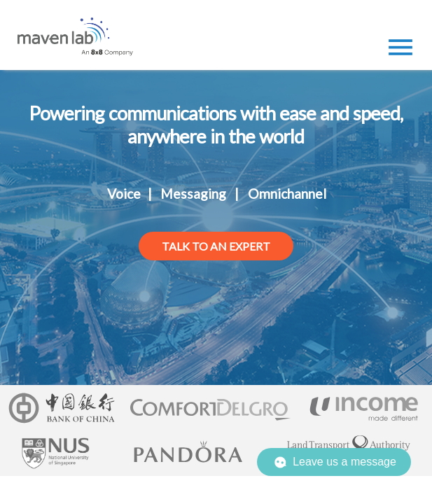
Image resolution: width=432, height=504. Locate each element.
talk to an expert (216, 246)
